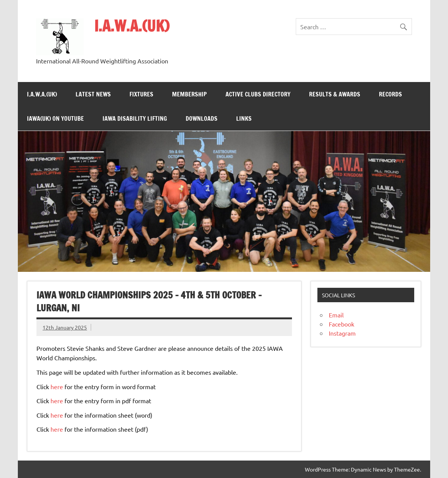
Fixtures (141, 94)
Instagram (342, 333)
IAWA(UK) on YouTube (55, 118)
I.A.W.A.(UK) (132, 26)
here (57, 387)
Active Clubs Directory (258, 94)
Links (244, 118)
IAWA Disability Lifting (135, 118)
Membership (189, 94)
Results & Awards (335, 94)
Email (336, 315)
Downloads (202, 118)
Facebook (342, 324)
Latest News (93, 94)
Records (390, 94)
